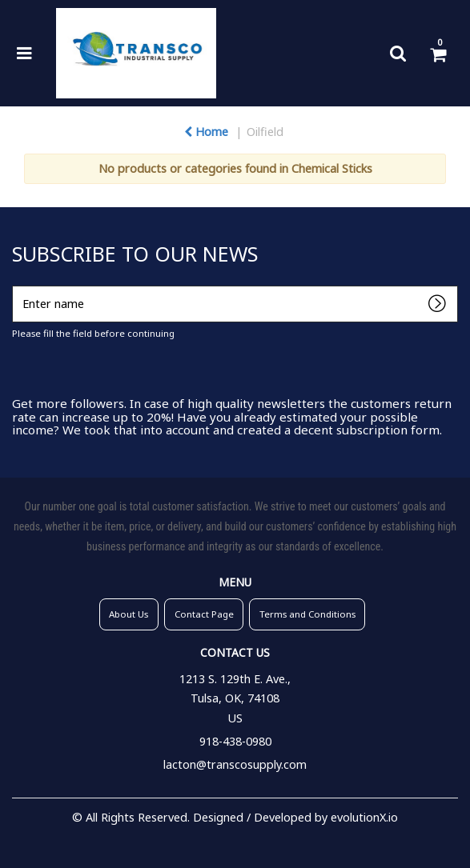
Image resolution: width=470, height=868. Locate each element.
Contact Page (204, 614)
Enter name (16, 285)
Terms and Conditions (307, 614)
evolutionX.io (364, 817)
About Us (129, 614)
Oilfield (265, 132)
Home (206, 132)
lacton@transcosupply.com (235, 764)
